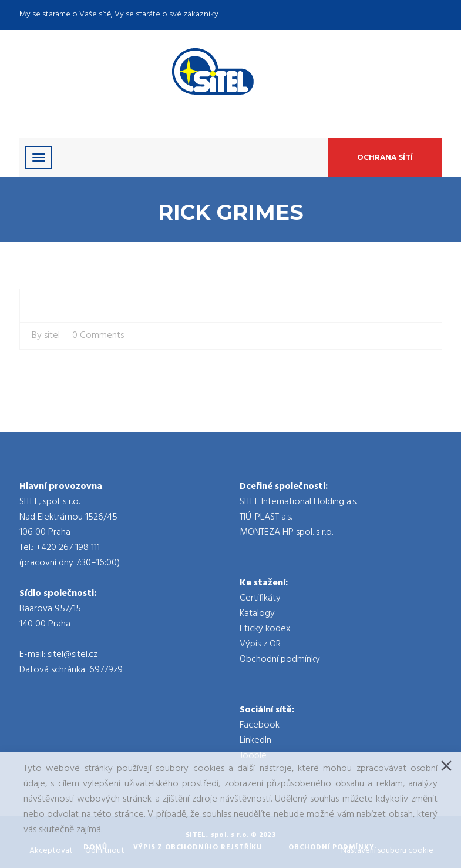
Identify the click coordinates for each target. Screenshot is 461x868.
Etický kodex (265, 629)
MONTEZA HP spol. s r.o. (286, 532)
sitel (52, 336)
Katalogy (257, 614)
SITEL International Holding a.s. (298, 502)
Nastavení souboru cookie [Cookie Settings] (387, 851)
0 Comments (98, 336)
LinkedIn (255, 740)
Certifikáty (260, 598)
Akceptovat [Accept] (51, 851)
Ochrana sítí (385, 157)
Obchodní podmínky (280, 659)
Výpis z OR (260, 644)
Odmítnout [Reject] (105, 851)
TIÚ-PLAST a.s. (266, 517)
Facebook (260, 725)
